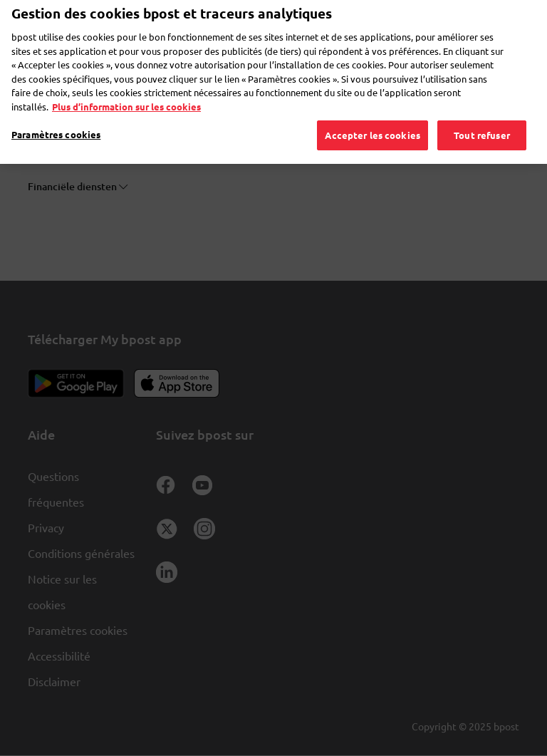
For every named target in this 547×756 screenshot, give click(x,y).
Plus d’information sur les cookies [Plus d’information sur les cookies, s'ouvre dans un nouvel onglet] (126, 88)
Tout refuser (482, 116)
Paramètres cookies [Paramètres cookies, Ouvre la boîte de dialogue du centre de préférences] (56, 116)
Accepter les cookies (373, 116)
